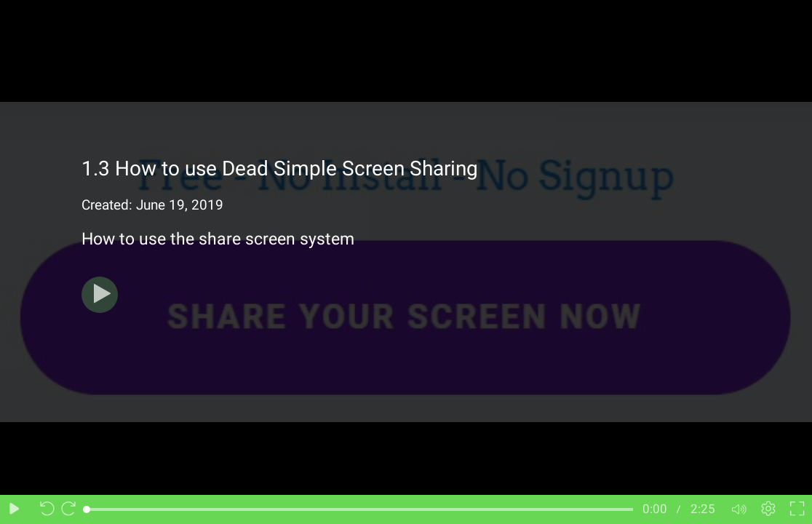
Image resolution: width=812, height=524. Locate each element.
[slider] (360, 509)
